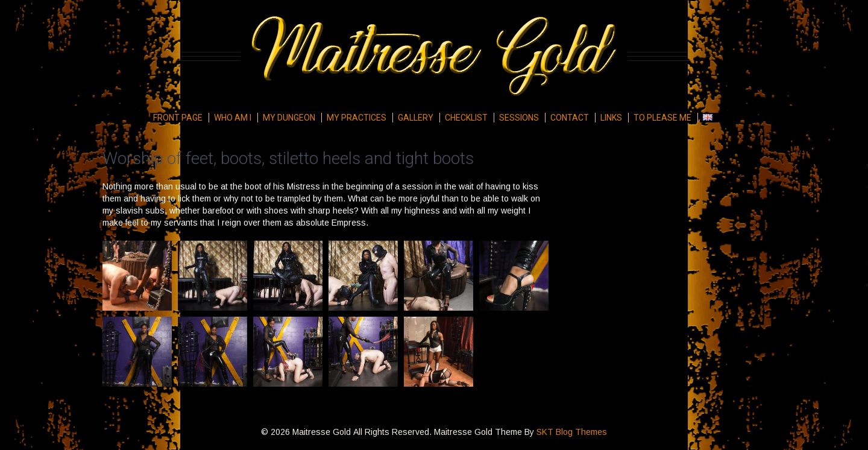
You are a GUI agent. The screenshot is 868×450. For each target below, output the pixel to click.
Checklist (466, 118)
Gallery (416, 118)
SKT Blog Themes (572, 432)
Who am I (233, 118)
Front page (178, 118)
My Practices (357, 118)
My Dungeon (289, 118)
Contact (570, 118)
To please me (662, 118)
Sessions (519, 118)
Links (611, 118)
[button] (137, 276)
